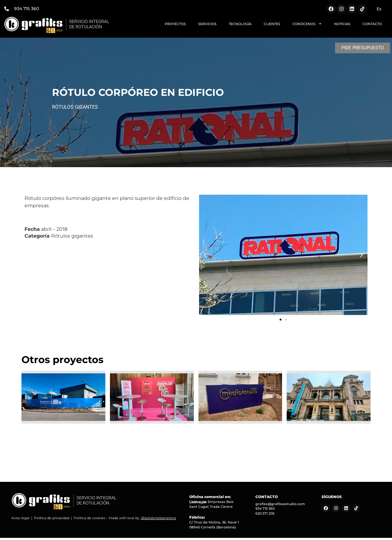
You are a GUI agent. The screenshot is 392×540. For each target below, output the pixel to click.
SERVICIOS (207, 24)
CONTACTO (372, 24)
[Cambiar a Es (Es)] (379, 9)
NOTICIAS (342, 24)
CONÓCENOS (307, 24)
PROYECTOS (175, 24)
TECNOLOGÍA (240, 24)
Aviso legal (20, 520)
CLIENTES (272, 24)
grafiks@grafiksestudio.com (280, 506)
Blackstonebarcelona (158, 520)
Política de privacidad (52, 520)
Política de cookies (89, 520)
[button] (205, 257)
